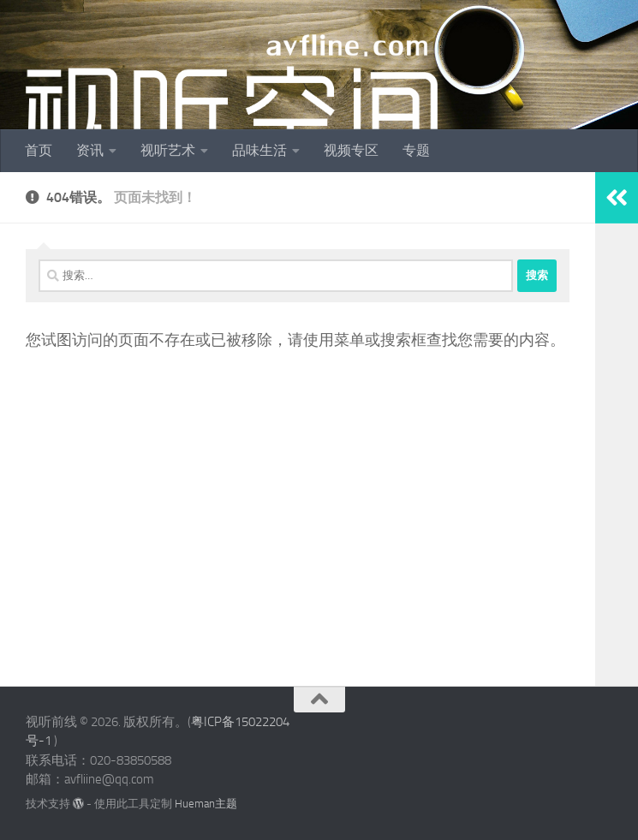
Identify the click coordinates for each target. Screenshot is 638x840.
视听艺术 (168, 150)
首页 (39, 150)
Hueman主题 (206, 804)
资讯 (90, 150)
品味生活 (259, 150)
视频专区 (351, 150)
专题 (416, 150)
